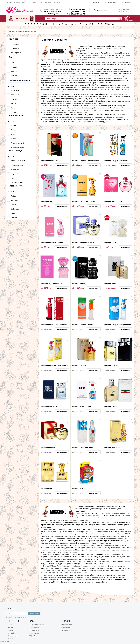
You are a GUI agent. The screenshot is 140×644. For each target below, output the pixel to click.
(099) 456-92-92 (78, 11)
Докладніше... (62, 165)
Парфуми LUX (34, 630)
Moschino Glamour (48, 448)
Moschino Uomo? (111, 284)
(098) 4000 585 (78, 9)
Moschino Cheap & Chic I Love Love (86, 161)
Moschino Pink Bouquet (113, 202)
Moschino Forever (111, 366)
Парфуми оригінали (36, 625)
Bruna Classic (34, 633)
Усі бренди (110, 24)
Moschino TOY (78, 489)
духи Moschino (55, 122)
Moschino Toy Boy (79, 284)
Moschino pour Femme (113, 448)
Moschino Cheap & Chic (49, 161)
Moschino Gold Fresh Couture (83, 202)
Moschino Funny (47, 202)
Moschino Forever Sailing (50, 407)
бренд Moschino (48, 64)
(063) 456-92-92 (78, 14)
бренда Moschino (122, 119)
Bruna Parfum (34, 627)
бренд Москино (67, 87)
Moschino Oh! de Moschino (82, 448)
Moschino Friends (111, 407)
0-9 (102, 24)
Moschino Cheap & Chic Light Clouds (118, 325)
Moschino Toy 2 (110, 243)
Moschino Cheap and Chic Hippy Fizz (54, 366)
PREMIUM (33, 636)
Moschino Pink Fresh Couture (52, 243)
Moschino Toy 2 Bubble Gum (51, 284)
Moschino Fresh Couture (81, 407)
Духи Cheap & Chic (102, 94)
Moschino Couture (79, 366)
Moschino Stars (46, 489)
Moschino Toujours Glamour (83, 243)
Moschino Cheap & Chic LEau (83, 325)
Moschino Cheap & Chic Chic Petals (54, 325)
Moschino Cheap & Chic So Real (116, 161)
